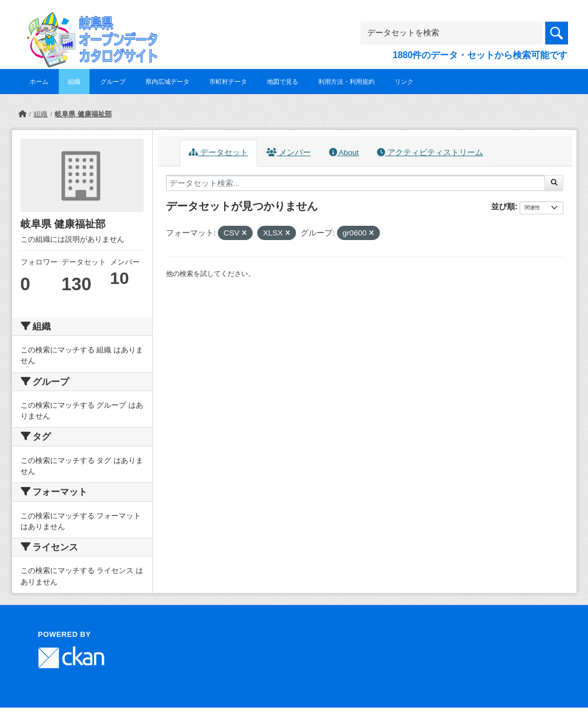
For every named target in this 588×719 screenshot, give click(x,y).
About (344, 153)
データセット (218, 153)
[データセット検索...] (356, 183)
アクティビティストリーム (430, 153)
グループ (113, 82)
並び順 (503, 206)
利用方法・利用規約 (346, 82)
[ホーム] (22, 114)
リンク (404, 82)
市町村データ (228, 82)
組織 (74, 82)
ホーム (39, 82)
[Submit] (554, 183)
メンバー (289, 153)
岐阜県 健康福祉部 (83, 114)
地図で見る (283, 82)
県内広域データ (167, 82)
